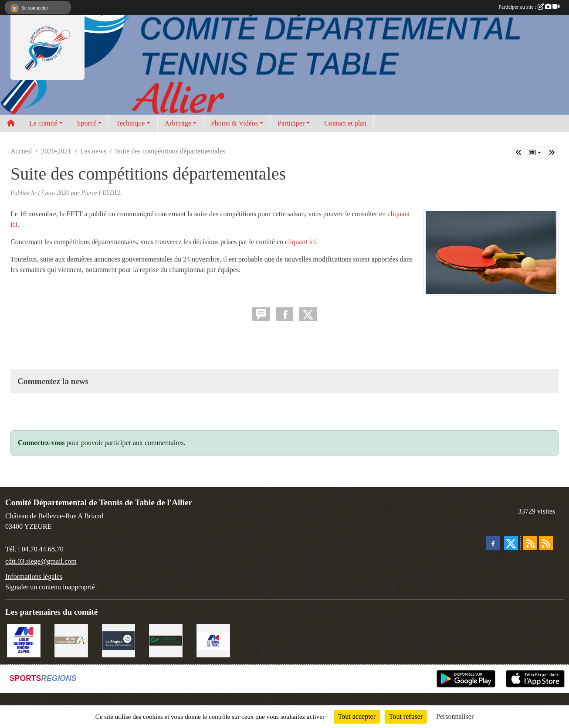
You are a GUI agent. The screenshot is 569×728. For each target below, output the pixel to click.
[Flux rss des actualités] (530, 543)
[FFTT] (213, 640)
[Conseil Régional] (119, 640)
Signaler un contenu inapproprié (50, 587)
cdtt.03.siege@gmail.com (41, 561)
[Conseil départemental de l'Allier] (71, 640)
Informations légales (34, 577)
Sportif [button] (87, 123)
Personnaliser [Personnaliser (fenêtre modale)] (455, 716)
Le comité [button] (43, 123)
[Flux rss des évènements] (546, 543)
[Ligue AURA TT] (24, 640)
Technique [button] (130, 123)
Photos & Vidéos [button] (234, 123)
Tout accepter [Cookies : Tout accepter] (357, 716)
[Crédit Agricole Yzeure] (166, 640)
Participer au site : (529, 7)
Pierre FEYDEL (101, 193)
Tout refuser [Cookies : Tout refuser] (406, 716)
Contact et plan (345, 123)
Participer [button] (291, 123)
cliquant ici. (301, 242)
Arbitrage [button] (178, 123)
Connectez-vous (41, 443)
